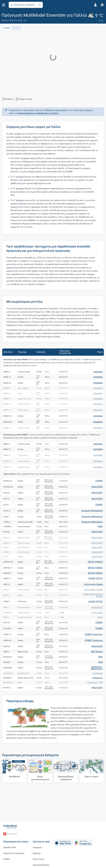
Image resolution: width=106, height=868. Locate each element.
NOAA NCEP (98, 491)
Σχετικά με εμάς (41, 839)
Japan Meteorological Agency (94, 608)
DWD (101, 673)
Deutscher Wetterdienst (93, 514)
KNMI (100, 532)
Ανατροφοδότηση (41, 862)
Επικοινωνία (39, 857)
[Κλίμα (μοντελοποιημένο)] (40, 792)
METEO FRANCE (96, 572)
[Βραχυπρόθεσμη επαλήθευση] (66, 792)
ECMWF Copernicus (94, 649)
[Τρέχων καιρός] (96, 17)
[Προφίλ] (96, 5)
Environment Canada (94, 595)
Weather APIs (10, 845)
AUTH (100, 632)
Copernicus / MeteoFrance (97, 685)
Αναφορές (37, 845)
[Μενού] (4, 5)
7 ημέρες (7, 27)
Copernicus (98, 692)
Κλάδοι (7, 857)
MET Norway (97, 667)
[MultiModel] (14, 792)
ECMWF (99, 485)
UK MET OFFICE (96, 589)
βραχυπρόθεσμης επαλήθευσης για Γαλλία (39, 113)
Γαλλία (5, 20)
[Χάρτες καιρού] (92, 792)
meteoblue (98, 372)
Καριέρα (37, 851)
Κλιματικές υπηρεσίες (14, 851)
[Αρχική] (10, 826)
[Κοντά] (39, 5)
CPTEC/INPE (97, 626)
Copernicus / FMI (96, 703)
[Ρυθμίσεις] (102, 5)
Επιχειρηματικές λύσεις (16, 839)
